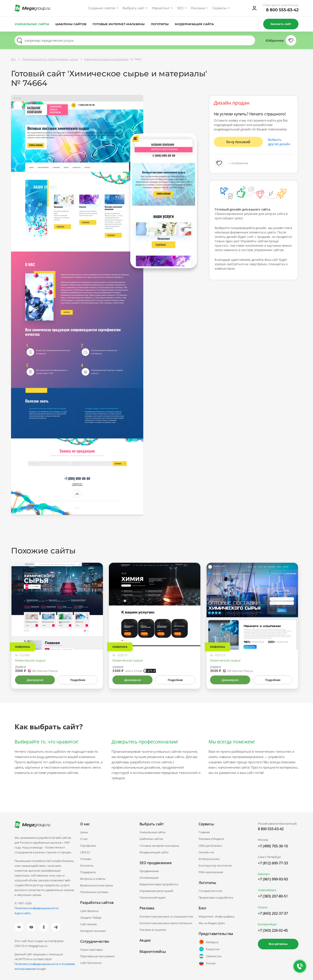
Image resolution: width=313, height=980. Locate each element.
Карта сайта (23, 913)
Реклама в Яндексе (211, 839)
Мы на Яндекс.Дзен (212, 923)
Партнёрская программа (97, 956)
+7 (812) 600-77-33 (273, 863)
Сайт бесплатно (91, 963)
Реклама (198, 8)
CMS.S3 (85, 852)
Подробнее (78, 680)
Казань (263, 907)
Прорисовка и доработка (216, 897)
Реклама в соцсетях (153, 930)
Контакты (87, 865)
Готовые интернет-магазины (118, 24)
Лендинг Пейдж (91, 918)
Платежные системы (94, 892)
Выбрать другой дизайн (279, 142)
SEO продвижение (156, 863)
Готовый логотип (211, 891)
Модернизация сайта (194, 24)
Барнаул (264, 874)
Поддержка (88, 872)
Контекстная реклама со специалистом (166, 916)
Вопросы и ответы (93, 879)
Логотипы (160, 24)
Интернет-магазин (93, 931)
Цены (84, 832)
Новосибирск (267, 890)
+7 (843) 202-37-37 (273, 913)
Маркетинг (161, 8)
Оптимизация (149, 878)
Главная (204, 832)
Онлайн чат (207, 852)
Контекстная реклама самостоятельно (166, 923)
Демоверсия (35, 680)
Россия (207, 963)
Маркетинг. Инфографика (216, 916)
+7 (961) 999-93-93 (273, 879)
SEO (180, 8)
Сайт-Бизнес (89, 924)
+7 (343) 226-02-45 (273, 930)
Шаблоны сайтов (71, 24)
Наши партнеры (91, 950)
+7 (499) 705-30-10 (273, 846)
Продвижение (149, 871)
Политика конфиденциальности (36, 908)
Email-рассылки (209, 859)
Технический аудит (153, 897)
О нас (84, 839)
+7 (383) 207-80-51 (273, 896)
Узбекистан (210, 956)
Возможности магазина (97, 885)
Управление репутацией (156, 891)
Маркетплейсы (153, 952)
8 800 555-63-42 (282, 10)
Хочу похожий (238, 142)
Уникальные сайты (32, 24)
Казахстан (209, 949)
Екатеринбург (267, 924)
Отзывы (86, 859)
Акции (145, 940)
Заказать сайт (281, 24)
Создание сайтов (102, 8)
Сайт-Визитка (89, 911)
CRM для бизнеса (210, 846)
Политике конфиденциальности (36, 964)
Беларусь (209, 942)
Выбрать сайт (134, 8)
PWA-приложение (211, 872)
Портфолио (88, 846)
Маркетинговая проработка (159, 884)
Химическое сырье (30, 660)
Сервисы (219, 8)
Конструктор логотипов (215, 865)
